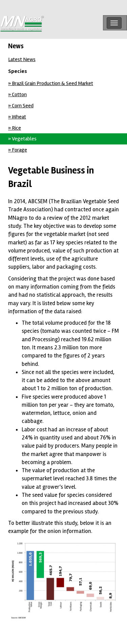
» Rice (15, 128)
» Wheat (17, 117)
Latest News (22, 59)
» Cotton (17, 95)
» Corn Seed (21, 106)
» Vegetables (22, 139)
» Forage (18, 150)
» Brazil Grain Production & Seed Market (51, 83)
